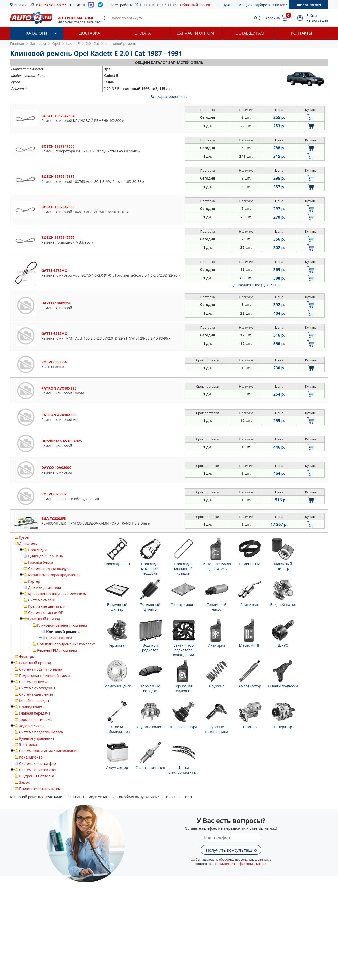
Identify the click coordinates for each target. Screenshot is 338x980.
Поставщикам (248, 33)
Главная (17, 44)
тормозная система (36, 719)
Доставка (90, 33)
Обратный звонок (196, 5)
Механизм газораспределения (54, 575)
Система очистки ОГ (45, 613)
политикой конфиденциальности (242, 864)
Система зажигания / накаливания (49, 751)
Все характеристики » (169, 96)
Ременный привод (44, 619)
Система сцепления (36, 694)
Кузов (24, 537)
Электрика (28, 745)
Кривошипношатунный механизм (57, 594)
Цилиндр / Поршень (46, 556)
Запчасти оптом (195, 33)
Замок (24, 782)
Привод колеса (32, 707)
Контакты (301, 33)
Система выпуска (34, 682)
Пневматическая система (41, 789)
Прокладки (37, 550)
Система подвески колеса (41, 732)
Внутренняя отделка (37, 776)
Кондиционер (31, 757)
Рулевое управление (37, 738)
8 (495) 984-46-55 (51, 5)
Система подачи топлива (41, 669)
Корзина (273, 18)
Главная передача (35, 713)
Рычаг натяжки (59, 638)
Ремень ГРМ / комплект (57, 650)
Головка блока (41, 562)
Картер (34, 581)
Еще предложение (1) (255, 285)
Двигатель (28, 543)
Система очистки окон (38, 770)
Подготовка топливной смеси (44, 675)
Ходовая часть (31, 726)
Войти (312, 15)
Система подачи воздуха (49, 569)
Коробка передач (34, 701)
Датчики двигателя (44, 587)
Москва (21, 5)
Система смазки (42, 600)
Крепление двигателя (47, 606)
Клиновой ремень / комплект (62, 625)
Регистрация (317, 20)
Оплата (142, 33)
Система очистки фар (37, 763)
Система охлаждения (37, 688)
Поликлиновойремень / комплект (66, 644)
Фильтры (27, 657)
